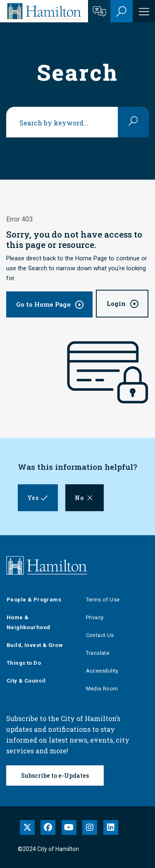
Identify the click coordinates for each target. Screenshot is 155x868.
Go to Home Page (43, 304)
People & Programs (34, 600)
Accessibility (102, 671)
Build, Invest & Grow (35, 645)
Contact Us (100, 635)
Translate (98, 653)
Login (116, 303)
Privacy (95, 617)
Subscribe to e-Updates (55, 775)
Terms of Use (103, 600)
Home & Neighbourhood (28, 622)
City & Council (26, 681)
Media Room (102, 689)
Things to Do (24, 663)
